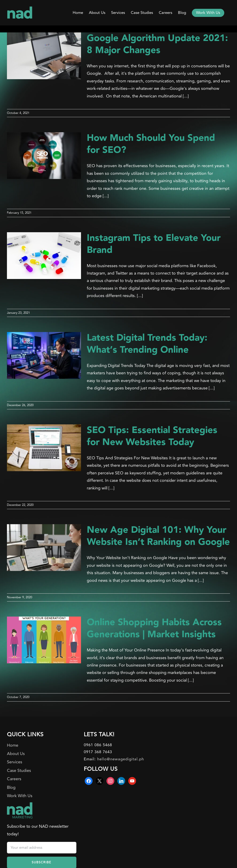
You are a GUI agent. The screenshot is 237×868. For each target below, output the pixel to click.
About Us (16, 754)
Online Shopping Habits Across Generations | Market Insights (154, 628)
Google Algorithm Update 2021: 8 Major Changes (157, 44)
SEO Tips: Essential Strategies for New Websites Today (152, 436)
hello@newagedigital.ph (121, 759)
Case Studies (19, 771)
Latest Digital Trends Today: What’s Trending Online (147, 344)
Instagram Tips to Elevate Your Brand (154, 244)
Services (15, 762)
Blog (11, 787)
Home (13, 745)
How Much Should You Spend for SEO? (151, 144)
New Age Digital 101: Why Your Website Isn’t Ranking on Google (158, 536)
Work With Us (20, 796)
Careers (14, 779)
